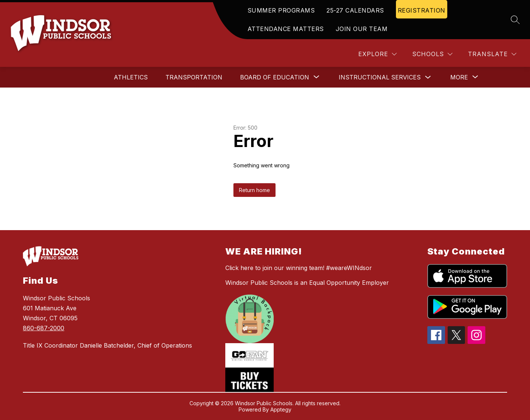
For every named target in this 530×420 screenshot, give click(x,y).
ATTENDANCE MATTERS (286, 29)
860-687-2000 (44, 328)
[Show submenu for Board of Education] (275, 77)
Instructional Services (380, 77)
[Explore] (377, 54)
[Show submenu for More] (459, 77)
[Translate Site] (492, 54)
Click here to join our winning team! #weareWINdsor (299, 268)
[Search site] (515, 20)
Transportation (194, 77)
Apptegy (281, 409)
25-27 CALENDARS (355, 10)
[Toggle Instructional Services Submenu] (428, 77)
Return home (254, 190)
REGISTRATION (422, 10)
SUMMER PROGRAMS (281, 10)
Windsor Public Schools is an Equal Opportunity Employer (307, 283)
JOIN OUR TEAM (362, 29)
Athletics (131, 77)
